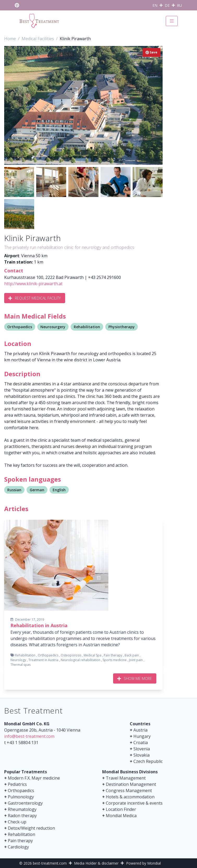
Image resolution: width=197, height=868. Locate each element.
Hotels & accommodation (130, 797)
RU (179, 5)
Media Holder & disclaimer (96, 863)
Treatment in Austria (43, 660)
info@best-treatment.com (29, 736)
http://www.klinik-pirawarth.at (33, 284)
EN (155, 5)
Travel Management (126, 778)
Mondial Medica (121, 816)
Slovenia (142, 749)
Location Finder (121, 809)
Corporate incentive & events (134, 803)
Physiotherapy (122, 327)
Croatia (141, 743)
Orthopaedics (20, 327)
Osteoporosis (71, 655)
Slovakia (141, 755)
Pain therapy (113, 655)
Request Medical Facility (35, 298)
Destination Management (131, 784)
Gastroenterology (25, 803)
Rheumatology (22, 809)
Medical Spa (93, 655)
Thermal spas (20, 665)
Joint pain (136, 660)
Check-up (17, 822)
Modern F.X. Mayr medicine (34, 778)
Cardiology (18, 847)
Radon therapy (22, 816)
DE (167, 5)
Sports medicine (115, 660)
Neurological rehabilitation (81, 660)
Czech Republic (148, 761)
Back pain (132, 655)
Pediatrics (17, 784)
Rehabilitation (87, 327)
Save (152, 52)
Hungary (142, 736)
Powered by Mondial (143, 863)
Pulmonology (21, 797)
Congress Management (129, 791)
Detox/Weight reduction (31, 828)
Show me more (135, 678)
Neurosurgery (53, 327)
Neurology (18, 660)
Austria (140, 730)
